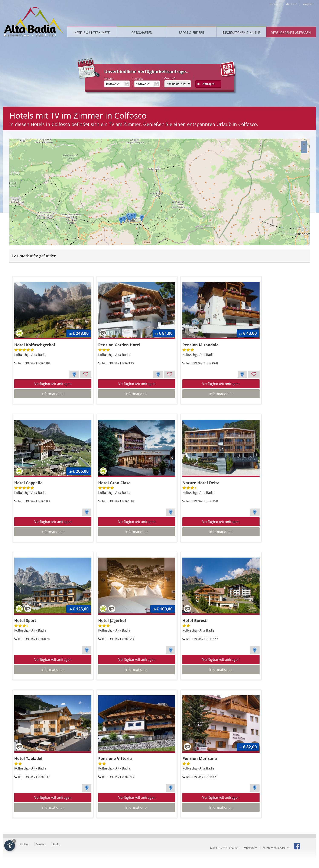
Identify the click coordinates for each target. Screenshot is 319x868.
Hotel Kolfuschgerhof (35, 345)
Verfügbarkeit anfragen (291, 32)
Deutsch (41, 844)
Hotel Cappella (28, 483)
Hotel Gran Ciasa (114, 483)
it (275, 4)
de (291, 4)
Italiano (25, 844)
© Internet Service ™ (276, 848)
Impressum (250, 848)
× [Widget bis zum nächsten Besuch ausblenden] (14, 841)
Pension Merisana (200, 758)
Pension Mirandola (201, 345)
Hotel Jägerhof (112, 620)
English (57, 844)
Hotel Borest (195, 620)
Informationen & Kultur (241, 32)
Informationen (53, 394)
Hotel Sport (25, 620)
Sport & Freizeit (192, 32)
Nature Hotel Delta (201, 483)
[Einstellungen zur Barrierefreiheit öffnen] (10, 846)
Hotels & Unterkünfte (92, 32)
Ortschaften (142, 32)
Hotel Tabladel (28, 758)
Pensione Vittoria (115, 758)
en (308, 4)
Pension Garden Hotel (119, 345)
